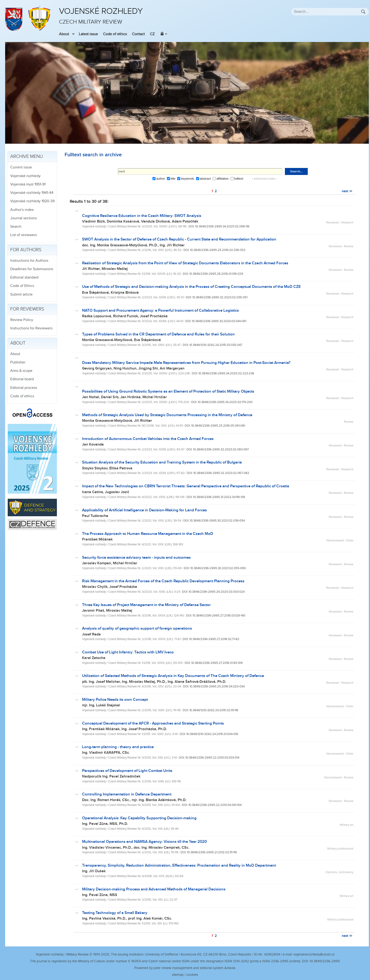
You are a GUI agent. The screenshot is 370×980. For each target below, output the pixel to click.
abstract (205, 179)
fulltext (239, 179)
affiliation (222, 179)
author (161, 179)
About (64, 34)
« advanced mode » (264, 179)
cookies (192, 975)
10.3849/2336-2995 (325, 961)
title (173, 179)
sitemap (178, 975)
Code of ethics (115, 34)
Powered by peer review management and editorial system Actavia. (185, 968)
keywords (187, 179)
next (347, 191)
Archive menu (27, 157)
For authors (26, 250)
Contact (138, 34)
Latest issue (88, 34)
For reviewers (27, 309)
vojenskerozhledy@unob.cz (314, 954)
